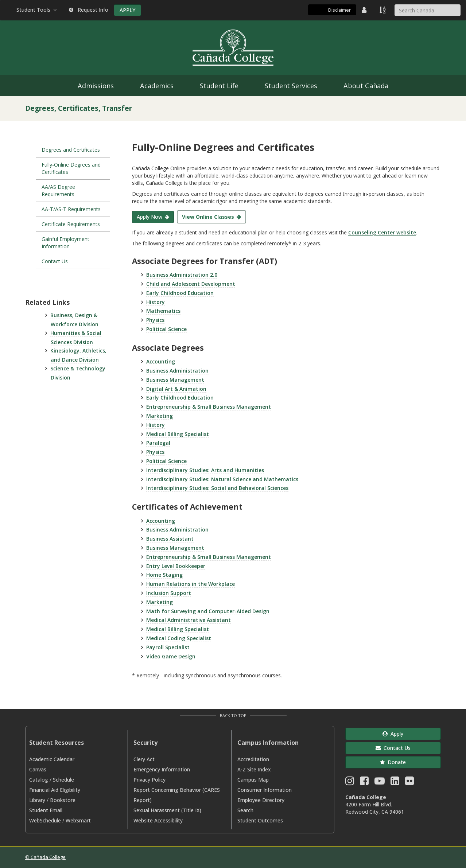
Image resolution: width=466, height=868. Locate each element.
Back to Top (233, 715)
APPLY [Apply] (127, 10)
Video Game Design (171, 656)
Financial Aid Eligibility (55, 790)
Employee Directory (261, 800)
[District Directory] (365, 10)
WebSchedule (45, 820)
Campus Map (253, 780)
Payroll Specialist (168, 647)
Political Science (166, 329)
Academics (157, 86)
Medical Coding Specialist (179, 638)
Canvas (38, 769)
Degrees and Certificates (71, 150)
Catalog (39, 780)
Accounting (161, 361)
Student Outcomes (260, 820)
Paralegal (158, 443)
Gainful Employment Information (65, 243)
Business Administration (177, 371)
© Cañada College (45, 857)
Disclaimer (339, 10)
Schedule (63, 780)
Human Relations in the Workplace (191, 584)
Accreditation (253, 759)
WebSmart (78, 820)
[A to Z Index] (383, 10)
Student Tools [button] (37, 10)
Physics (155, 320)
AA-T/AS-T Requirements (71, 209)
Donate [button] (393, 762)
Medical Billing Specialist (178, 434)
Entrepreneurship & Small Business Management (209, 407)
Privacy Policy (149, 780)
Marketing (160, 416)
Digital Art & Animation (176, 389)
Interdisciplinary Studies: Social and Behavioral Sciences (217, 488)
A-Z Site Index (254, 769)
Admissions (96, 86)
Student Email (46, 810)
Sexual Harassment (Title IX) (167, 810)
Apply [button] (393, 734)
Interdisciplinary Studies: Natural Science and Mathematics (222, 479)
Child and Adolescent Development (191, 284)
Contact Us (55, 261)
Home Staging (164, 575)
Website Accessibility (158, 820)
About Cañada (366, 86)
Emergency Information (162, 769)
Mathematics (163, 311)
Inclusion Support (169, 593)
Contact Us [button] (393, 748)
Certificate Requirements (71, 224)
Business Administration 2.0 (182, 275)
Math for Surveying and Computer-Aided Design (208, 611)
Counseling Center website (382, 232)
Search (245, 810)
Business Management (175, 380)
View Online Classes (208, 217)
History (156, 302)
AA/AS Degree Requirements (58, 190)
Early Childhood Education (180, 293)
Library (37, 800)
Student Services (291, 86)
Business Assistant (170, 539)
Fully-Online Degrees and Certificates (71, 168)
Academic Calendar (52, 759)
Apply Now (149, 217)
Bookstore (63, 800)
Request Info (89, 10)
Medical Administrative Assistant (189, 620)
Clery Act (144, 759)
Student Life (219, 86)
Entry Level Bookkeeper (176, 566)
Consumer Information (265, 790)
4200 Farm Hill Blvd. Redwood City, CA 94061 (375, 808)
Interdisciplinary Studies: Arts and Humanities (205, 470)
